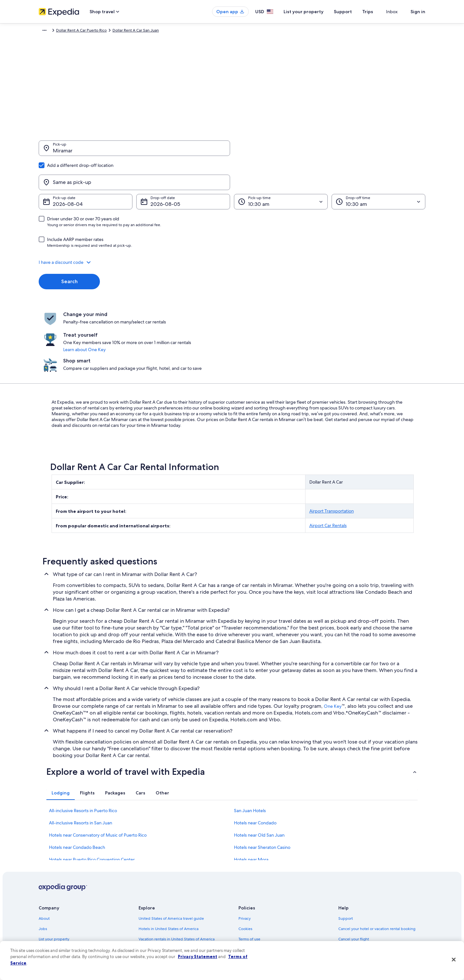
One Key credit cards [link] (157, 924)
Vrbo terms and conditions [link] (262, 893)
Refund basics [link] (351, 883)
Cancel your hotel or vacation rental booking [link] (377, 862)
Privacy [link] (245, 852)
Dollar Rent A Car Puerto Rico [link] (152, 31)
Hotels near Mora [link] (251, 793)
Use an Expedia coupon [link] (359, 893)
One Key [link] (333, 640)
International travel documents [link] (365, 904)
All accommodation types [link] (161, 914)
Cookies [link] (245, 862)
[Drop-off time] (378, 171)
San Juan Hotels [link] (250, 744)
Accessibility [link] (249, 904)
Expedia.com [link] (50, 31)
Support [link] (346, 852)
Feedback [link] (47, 935)
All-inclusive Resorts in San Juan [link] (81, 756)
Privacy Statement (198, 956)
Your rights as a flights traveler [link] (364, 914)
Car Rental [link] (76, 31)
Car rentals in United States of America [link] (172, 904)
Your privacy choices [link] (256, 914)
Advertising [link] (49, 914)
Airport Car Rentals (328, 459)
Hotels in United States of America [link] (169, 862)
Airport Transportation (332, 445)
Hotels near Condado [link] (255, 756)
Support (354, 12)
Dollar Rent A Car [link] (106, 31)
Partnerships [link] (49, 883)
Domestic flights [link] (153, 893)
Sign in (418, 12)
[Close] (454, 960)
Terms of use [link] (249, 873)
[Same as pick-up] (330, 151)
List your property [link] (54, 873)
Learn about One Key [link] (218, 304)
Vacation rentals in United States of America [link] (177, 873)
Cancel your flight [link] (354, 873)
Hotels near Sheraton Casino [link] (262, 781)
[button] (232, 231)
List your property (315, 12)
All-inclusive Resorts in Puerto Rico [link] (83, 744)
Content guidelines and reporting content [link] (275, 924)
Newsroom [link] (48, 893)
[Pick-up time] (281, 171)
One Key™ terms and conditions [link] (266, 883)
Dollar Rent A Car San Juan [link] (206, 31)
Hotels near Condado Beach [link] (77, 781)
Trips (379, 12)
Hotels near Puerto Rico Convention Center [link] (92, 793)
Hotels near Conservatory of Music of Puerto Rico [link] (98, 769)
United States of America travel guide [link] (171, 852)
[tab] (61, 726)
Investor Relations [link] (54, 904)
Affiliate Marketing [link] (55, 924)
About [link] (44, 852)
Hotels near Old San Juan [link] (259, 769)
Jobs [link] (43, 862)
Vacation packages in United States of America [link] (179, 883)
